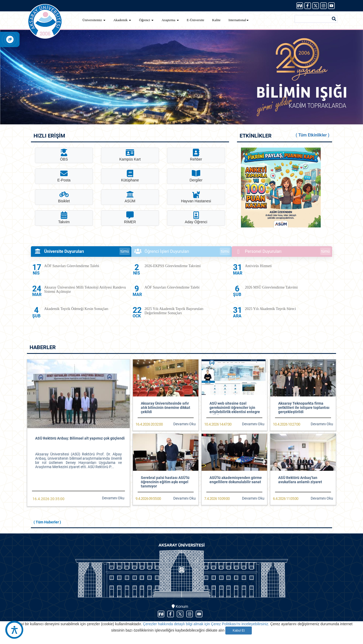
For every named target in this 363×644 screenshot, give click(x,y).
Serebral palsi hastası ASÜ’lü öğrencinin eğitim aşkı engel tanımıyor (165, 482)
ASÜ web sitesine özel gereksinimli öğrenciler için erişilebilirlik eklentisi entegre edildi (235, 410)
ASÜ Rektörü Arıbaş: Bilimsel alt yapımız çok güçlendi (80, 438)
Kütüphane (130, 176)
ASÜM (130, 197)
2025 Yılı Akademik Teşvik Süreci (270, 309)
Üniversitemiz (94, 20)
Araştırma (170, 20)
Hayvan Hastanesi (196, 197)
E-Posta (64, 176)
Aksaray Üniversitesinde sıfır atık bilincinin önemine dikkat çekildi (166, 408)
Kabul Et (239, 631)
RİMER (130, 218)
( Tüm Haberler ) (47, 522)
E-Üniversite (196, 20)
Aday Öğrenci (196, 218)
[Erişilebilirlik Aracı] (14, 630)
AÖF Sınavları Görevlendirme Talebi (72, 266)
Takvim (64, 218)
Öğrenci (146, 20)
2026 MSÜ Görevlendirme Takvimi (271, 287)
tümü (125, 251)
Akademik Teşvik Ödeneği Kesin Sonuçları (76, 309)
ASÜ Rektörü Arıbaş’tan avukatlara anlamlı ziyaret (300, 480)
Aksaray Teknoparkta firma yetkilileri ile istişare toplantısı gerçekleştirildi (304, 408)
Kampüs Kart (130, 155)
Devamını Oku (113, 498)
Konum (180, 606)
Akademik (122, 20)
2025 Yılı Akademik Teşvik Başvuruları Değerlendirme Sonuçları (174, 311)
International (239, 20)
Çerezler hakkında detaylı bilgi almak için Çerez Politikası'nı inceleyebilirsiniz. (206, 624)
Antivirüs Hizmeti (258, 266)
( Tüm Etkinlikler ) (313, 135)
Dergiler (196, 176)
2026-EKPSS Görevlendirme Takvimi (173, 266)
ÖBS (64, 155)
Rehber (196, 155)
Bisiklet (64, 197)
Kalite (216, 20)
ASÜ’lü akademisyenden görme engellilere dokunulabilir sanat (236, 480)
